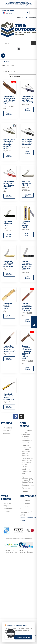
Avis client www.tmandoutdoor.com (19, 539)
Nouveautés (8, 431)
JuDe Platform (28, 552)
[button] (18, 49)
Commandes (8, 509)
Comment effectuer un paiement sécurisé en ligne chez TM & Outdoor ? (28, 451)
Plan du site (26, 488)
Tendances (7, 434)
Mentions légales (25, 551)
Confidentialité (9, 552)
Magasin (25, 491)
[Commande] (22, 76)
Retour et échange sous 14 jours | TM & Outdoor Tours (27, 479)
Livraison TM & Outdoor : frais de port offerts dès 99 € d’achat (27, 462)
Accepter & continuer (23, 637)
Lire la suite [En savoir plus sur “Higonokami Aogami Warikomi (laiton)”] (27, 235)
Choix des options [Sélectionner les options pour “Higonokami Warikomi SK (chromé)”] (28, 195)
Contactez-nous (7, 10)
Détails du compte (7, 505)
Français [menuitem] (9, 13)
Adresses (7, 512)
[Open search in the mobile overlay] (18, 43)
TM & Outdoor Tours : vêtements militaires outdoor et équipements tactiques (27, 437)
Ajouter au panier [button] (9, 114)
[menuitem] (16, 13)
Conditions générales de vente (26, 471)
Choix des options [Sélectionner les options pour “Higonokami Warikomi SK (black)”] (9, 236)
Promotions (7, 428)
